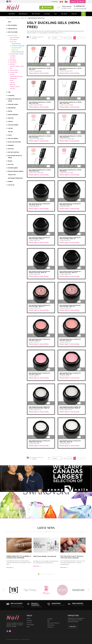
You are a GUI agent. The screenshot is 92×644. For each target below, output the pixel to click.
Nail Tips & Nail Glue (13, 152)
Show (65, 38)
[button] (39, 574)
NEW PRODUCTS (23, 14)
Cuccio (10, 135)
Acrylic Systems (14, 70)
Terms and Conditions (53, 623)
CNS (9, 92)
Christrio (10, 121)
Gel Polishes (13, 60)
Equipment (11, 145)
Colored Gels (13, 62)
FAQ (28, 627)
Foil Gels (12, 74)
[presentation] (4, 590)
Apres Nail (11, 118)
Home (8, 18)
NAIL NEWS (64, 14)
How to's (29, 623)
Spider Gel (13, 85)
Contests (50, 619)
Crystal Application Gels (16, 76)
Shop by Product (15, 18)
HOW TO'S (74, 14)
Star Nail (10, 132)
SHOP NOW (46, 480)
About (29, 618)
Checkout (55, 2)
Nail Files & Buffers (13, 138)
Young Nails (11, 95)
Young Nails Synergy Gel (18, 46)
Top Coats (12, 58)
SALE (56, 14)
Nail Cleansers (13, 40)
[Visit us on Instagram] (10, 631)
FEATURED (47, 14)
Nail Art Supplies (12, 25)
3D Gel (12, 80)
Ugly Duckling (12, 108)
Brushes (10, 161)
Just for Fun (11, 185)
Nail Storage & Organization (15, 178)
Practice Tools (12, 175)
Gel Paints (12, 64)
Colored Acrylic (14, 72)
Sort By (49, 38)
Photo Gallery (31, 625)
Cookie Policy (51, 625)
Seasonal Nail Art (13, 29)
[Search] (83, 14)
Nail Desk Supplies (13, 168)
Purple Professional (13, 115)
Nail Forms (11, 149)
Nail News (30, 621)
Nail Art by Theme (13, 32)
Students (10, 181)
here (62, 33)
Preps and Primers (14, 37)
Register (74, 2)
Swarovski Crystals (13, 104)
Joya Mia (10, 128)
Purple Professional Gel (18, 52)
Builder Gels (24, 18)
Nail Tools (11, 164)
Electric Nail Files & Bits (14, 142)
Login (82, 2)
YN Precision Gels (16, 44)
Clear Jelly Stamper (13, 125)
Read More (9, 568)
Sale (48, 621)
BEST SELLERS (36, 14)
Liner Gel (12, 83)
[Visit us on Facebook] (8, 631)
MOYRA (10, 111)
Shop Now (12, 14)
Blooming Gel (13, 78)
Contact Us (50, 627)
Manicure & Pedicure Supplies (16, 171)
